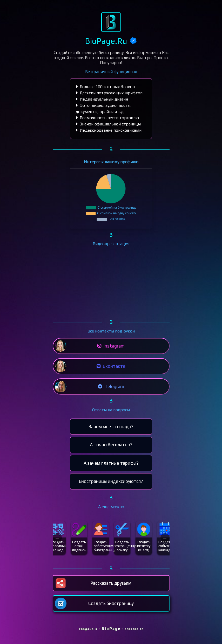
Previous (57, 538)
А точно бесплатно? (111, 445)
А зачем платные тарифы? (111, 463)
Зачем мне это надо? (111, 427)
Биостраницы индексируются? (111, 481)
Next (165, 538)
